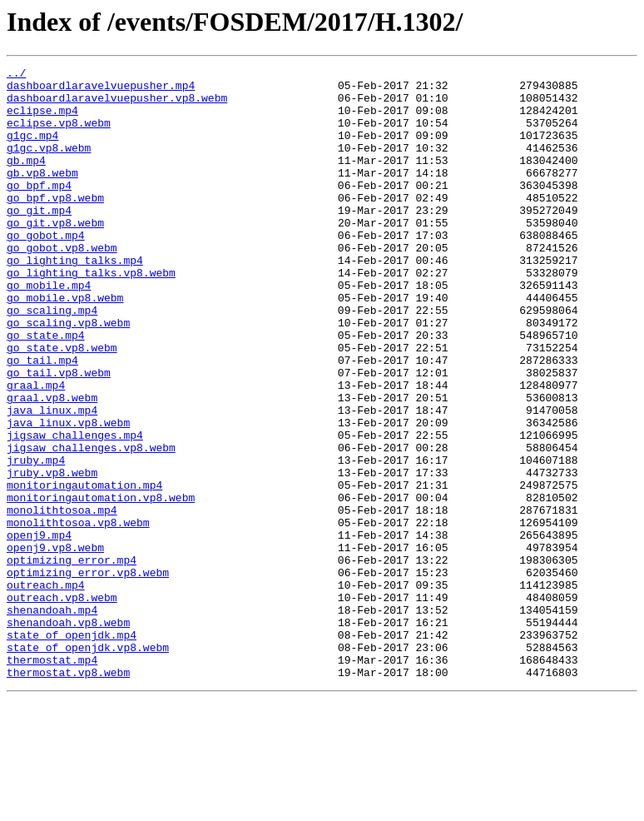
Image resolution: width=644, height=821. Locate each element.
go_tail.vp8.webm (59, 435)
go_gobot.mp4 (46, 270)
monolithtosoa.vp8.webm (78, 615)
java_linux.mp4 (52, 480)
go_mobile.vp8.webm (65, 345)
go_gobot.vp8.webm (62, 285)
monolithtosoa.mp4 (62, 600)
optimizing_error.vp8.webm (88, 674)
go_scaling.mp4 (52, 360)
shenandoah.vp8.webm (68, 734)
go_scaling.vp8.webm (68, 375)
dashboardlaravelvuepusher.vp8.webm (117, 105)
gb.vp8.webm (42, 195)
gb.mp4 (26, 180)
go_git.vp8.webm (55, 255)
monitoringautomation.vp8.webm (101, 585)
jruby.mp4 (36, 540)
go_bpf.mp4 (39, 210)
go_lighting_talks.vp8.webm (91, 315)
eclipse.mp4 (42, 120)
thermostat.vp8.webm (68, 794)
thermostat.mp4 (52, 779)
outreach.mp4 (46, 689)
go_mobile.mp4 (49, 330)
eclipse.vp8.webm (59, 135)
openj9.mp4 (39, 629)
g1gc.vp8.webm (49, 165)
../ (16, 75)
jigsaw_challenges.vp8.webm (91, 525)
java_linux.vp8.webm (68, 495)
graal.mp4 (36, 450)
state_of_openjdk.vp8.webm (88, 764)
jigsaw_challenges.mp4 (75, 510)
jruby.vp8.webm (52, 555)
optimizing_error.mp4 (72, 659)
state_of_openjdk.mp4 (72, 749)
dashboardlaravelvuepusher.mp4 (101, 90)
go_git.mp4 (39, 240)
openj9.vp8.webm (55, 644)
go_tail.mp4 (42, 420)
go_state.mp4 (46, 390)
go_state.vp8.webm (62, 405)
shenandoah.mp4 (52, 719)
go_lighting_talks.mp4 (75, 300)
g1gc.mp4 (32, 150)
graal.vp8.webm (52, 465)
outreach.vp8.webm (62, 704)
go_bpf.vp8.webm (55, 225)
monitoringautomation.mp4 (84, 570)
